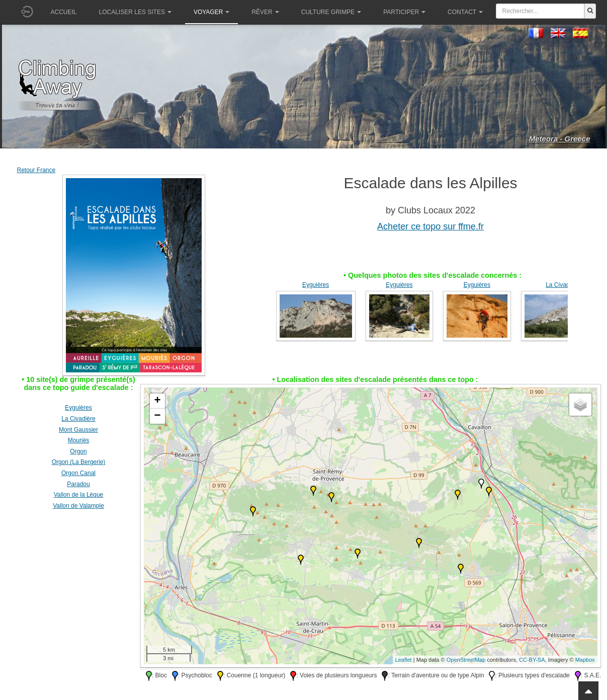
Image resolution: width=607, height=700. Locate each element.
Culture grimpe (331, 12)
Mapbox (585, 660)
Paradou (78, 484)
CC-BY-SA (532, 660)
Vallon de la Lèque (79, 495)
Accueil (64, 12)
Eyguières (316, 285)
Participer (404, 12)
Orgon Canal (78, 473)
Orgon (78, 451)
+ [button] (157, 401)
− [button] (157, 416)
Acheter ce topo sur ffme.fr (430, 226)
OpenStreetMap (466, 660)
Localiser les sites (135, 12)
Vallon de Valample (78, 506)
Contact (465, 12)
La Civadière (562, 285)
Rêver (265, 12)
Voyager (211, 12)
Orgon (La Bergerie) (79, 462)
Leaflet (404, 660)
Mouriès (79, 440)
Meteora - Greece (560, 139)
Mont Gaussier (78, 430)
